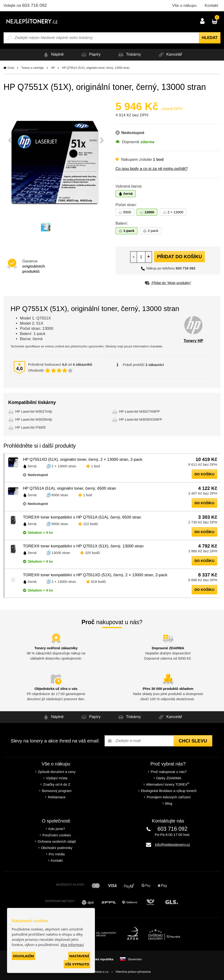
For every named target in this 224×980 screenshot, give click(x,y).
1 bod (96, 466)
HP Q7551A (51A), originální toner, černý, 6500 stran (70, 488)
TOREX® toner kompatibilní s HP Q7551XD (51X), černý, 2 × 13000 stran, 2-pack (95, 575)
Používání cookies (57, 835)
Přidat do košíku (179, 257)
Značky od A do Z (57, 784)
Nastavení (79, 956)
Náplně (53, 55)
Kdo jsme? (57, 829)
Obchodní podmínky (57, 848)
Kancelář (170, 55)
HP (53, 68)
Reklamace (57, 797)
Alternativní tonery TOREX (169, 784)
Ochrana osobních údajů (57, 841)
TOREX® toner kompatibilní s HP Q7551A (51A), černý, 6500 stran (82, 517)
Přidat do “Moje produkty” (168, 283)
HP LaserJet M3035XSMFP (141, 419)
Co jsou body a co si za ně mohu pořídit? (152, 169)
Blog (169, 803)
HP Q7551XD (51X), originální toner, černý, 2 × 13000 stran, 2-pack (83, 459)
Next (102, 140)
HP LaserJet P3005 (30, 427)
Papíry (90, 55)
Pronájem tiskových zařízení (169, 797)
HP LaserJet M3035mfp (34, 419)
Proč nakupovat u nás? (169, 772)
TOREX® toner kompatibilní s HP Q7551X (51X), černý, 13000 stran (83, 546)
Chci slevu (193, 741)
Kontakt (211, 6)
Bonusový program (57, 791)
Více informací (72, 945)
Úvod (11, 68)
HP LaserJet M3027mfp (34, 411)
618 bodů (99, 582)
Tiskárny (129, 55)
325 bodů (92, 553)
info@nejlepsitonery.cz (172, 844)
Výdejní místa (57, 778)
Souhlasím (23, 956)
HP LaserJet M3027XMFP (139, 411)
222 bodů (91, 524)
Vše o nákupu (184, 6)
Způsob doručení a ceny (57, 772)
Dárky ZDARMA (169, 778)
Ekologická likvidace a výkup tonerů (169, 791)
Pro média (57, 854)
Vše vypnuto (77, 964)
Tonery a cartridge (33, 68)
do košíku (204, 474)
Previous (10, 140)
